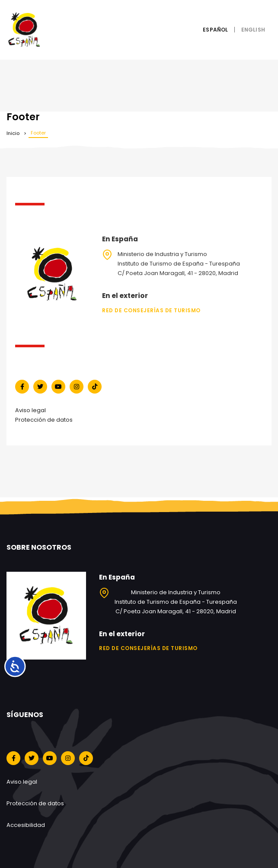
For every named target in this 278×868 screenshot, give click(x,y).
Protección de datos (44, 420)
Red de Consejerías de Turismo (151, 310)
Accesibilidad (26, 825)
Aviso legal (30, 410)
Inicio (13, 133)
